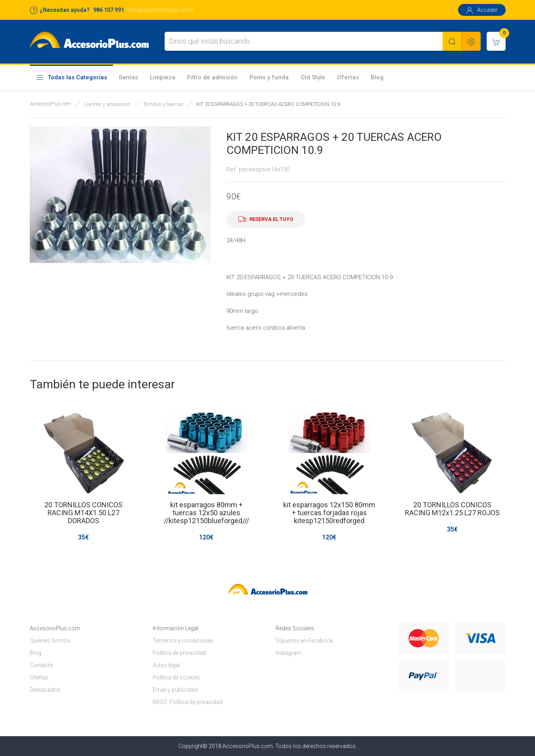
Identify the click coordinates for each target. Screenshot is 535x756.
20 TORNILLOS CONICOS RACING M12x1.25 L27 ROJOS (452, 509)
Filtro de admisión (212, 77)
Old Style (313, 77)
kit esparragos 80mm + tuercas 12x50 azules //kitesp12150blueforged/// (206, 513)
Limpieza (163, 77)
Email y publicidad (175, 690)
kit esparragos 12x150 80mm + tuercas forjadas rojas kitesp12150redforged (329, 513)
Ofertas (348, 77)
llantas (128, 77)
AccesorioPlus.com (50, 104)
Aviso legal (166, 665)
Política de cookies (176, 677)
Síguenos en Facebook (304, 641)
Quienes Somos (50, 641)
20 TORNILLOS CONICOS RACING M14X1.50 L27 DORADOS (83, 513)
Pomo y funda (269, 77)
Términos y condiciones (183, 641)
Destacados (45, 690)
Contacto (41, 665)
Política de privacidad (179, 653)
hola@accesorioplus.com (161, 10)
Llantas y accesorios (107, 104)
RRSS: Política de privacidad (188, 702)
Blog (377, 77)
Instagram (289, 653)
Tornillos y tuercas (163, 104)
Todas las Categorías (71, 78)
